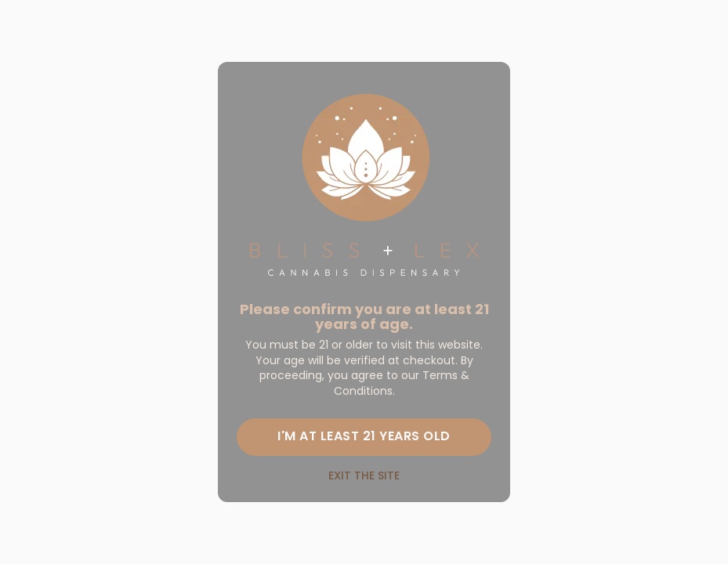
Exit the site (364, 476)
